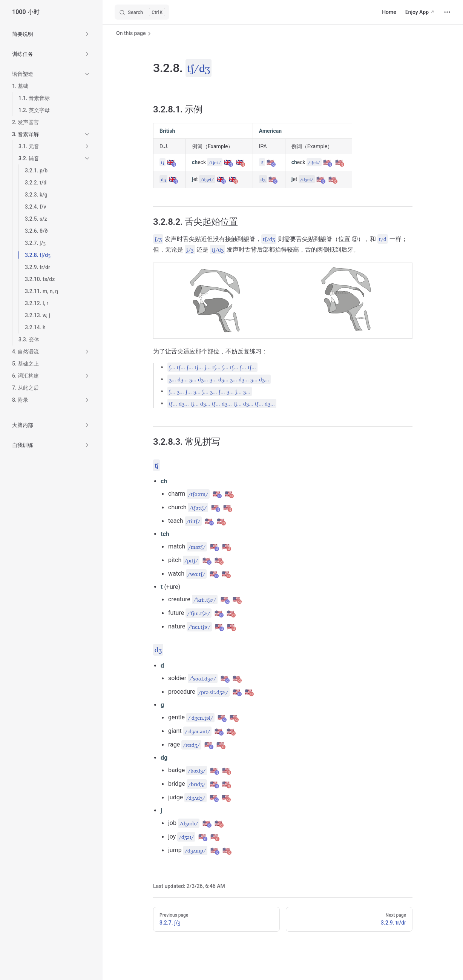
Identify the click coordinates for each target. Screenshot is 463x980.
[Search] (142, 12)
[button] (87, 34)
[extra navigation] (447, 12)
